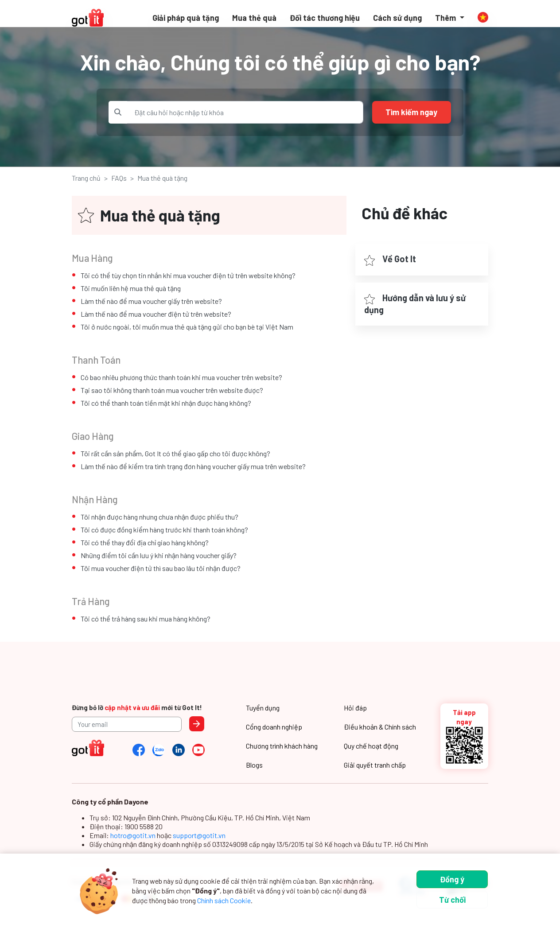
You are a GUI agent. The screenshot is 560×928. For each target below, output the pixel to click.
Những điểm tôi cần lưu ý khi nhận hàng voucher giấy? (159, 555)
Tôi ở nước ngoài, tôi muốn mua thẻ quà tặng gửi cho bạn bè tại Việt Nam (187, 327)
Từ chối (452, 900)
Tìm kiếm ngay (411, 112)
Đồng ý (452, 879)
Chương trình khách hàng (282, 746)
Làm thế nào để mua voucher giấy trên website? (151, 301)
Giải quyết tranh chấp (375, 765)
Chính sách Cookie (224, 900)
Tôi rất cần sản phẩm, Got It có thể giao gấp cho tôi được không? (175, 453)
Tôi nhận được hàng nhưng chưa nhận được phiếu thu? (159, 517)
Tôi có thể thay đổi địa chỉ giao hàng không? (145, 542)
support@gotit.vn (199, 835)
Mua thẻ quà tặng (162, 178)
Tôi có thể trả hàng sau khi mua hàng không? (146, 619)
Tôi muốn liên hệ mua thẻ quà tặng (131, 288)
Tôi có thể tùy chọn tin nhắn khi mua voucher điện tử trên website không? (188, 275)
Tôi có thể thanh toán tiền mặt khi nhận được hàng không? (166, 403)
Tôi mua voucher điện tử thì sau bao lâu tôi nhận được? (161, 568)
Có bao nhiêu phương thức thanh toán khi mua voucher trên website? (181, 377)
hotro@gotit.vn (134, 835)
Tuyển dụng (263, 708)
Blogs (254, 765)
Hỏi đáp (355, 708)
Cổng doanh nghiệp (274, 727)
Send (197, 724)
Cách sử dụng (397, 18)
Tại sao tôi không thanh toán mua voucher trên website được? (172, 390)
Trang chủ (86, 178)
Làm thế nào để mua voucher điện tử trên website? (156, 314)
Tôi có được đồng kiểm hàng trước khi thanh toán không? (164, 530)
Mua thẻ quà (254, 18)
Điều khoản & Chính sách (380, 727)
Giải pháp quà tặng (186, 18)
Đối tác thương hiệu (325, 18)
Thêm (446, 18)
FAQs (119, 178)
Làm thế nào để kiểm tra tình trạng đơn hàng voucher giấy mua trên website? (193, 466)
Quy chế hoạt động (371, 746)
